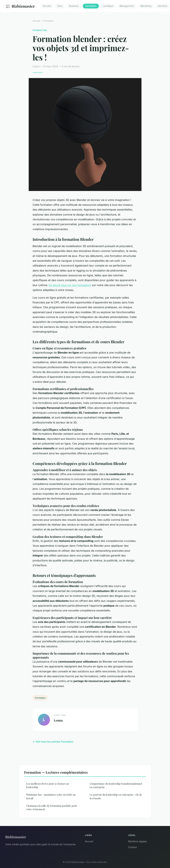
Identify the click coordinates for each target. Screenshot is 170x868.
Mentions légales (138, 841)
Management (127, 6)
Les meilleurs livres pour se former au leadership (48, 785)
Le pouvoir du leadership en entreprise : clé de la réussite (116, 796)
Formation (91, 6)
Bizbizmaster (20, 6)
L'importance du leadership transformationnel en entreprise (116, 785)
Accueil (47, 6)
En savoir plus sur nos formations (70, 285)
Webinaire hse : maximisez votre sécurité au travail (51, 796)
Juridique (108, 6)
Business (74, 6)
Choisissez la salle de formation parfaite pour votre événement (52, 807)
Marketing (146, 6)
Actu (60, 6)
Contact (133, 847)
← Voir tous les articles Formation (53, 742)
